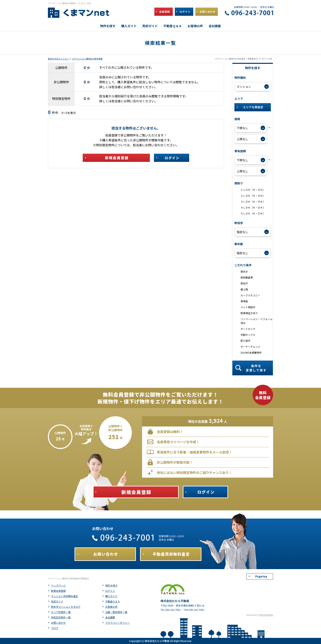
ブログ (55, 628)
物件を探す (111, 585)
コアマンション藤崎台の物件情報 (87, 59)
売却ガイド (57, 601)
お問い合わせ (58, 623)
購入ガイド (111, 596)
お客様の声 (111, 607)
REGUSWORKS (266, 615)
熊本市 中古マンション (58, 59)
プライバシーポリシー (118, 623)
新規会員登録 (58, 591)
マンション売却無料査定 (64, 596)
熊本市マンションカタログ (66, 607)
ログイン (110, 591)
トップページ (58, 585)
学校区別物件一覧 (61, 617)
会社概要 (110, 617)
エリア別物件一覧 (61, 612)
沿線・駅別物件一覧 (116, 612)
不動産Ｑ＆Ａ (113, 601)
